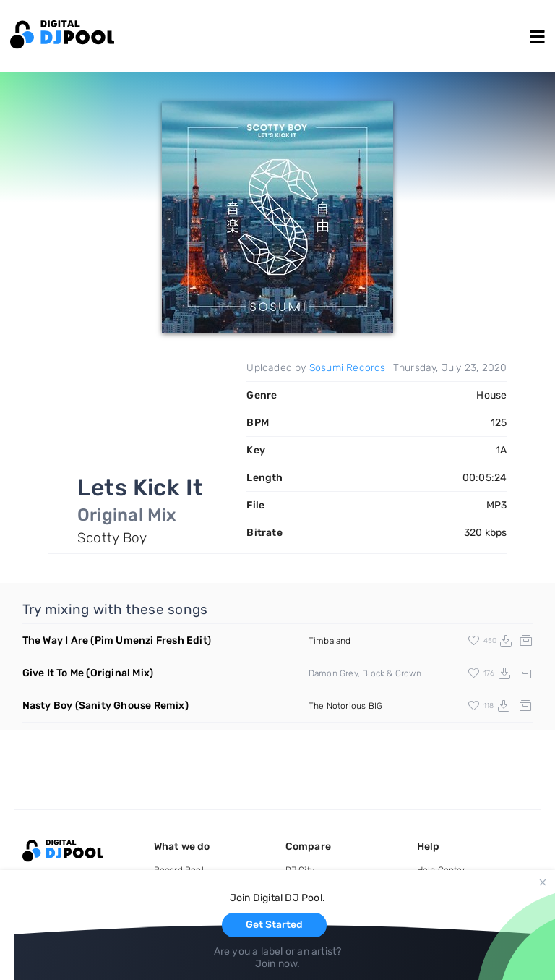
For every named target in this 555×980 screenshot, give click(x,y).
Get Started (274, 925)
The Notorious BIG (345, 706)
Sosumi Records (348, 368)
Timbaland (330, 641)
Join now (276, 964)
